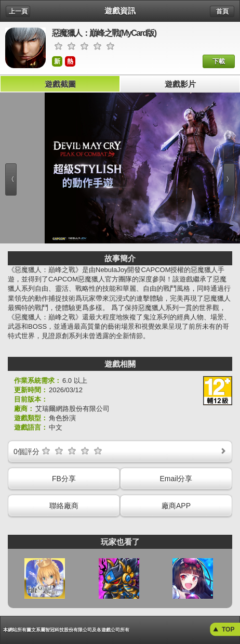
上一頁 (18, 11)
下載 (219, 61)
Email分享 (176, 479)
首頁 (222, 11)
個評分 (121, 451)
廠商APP (176, 506)
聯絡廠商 (64, 506)
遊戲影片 (180, 84)
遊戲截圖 (60, 84)
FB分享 (64, 479)
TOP (228, 629)
